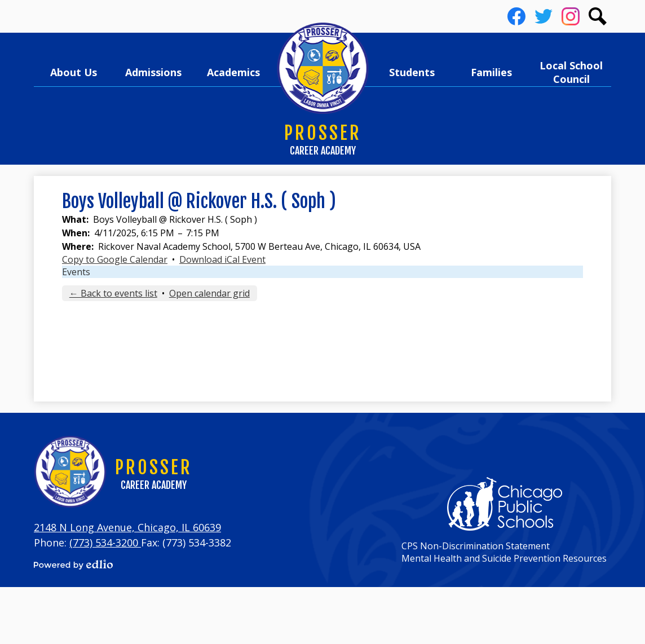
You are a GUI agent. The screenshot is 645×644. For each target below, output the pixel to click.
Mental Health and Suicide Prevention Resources (504, 558)
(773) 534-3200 (105, 542)
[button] (74, 72)
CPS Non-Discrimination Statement (476, 546)
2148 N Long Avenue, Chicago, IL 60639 (127, 527)
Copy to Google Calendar (115, 259)
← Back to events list (113, 293)
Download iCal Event (222, 259)
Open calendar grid (209, 293)
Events (76, 272)
